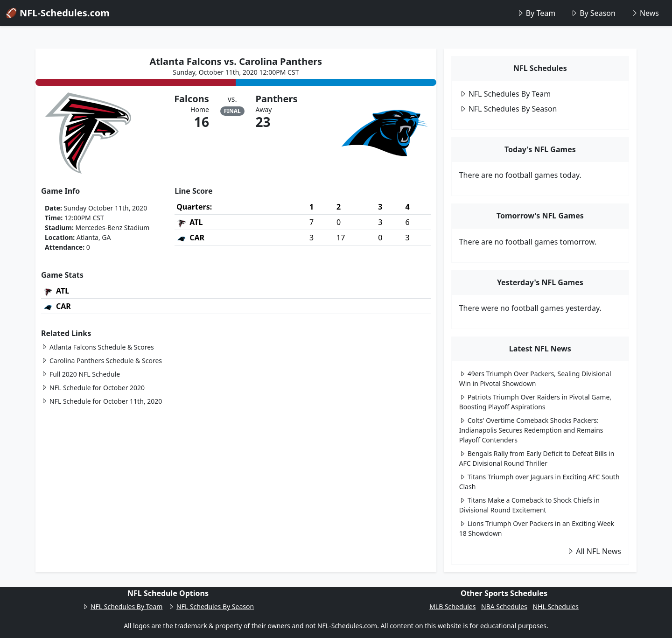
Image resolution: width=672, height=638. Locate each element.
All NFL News (594, 551)
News (645, 13)
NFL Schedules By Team (505, 94)
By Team (536, 13)
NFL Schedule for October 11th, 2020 (101, 401)
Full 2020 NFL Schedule (80, 374)
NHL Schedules (555, 606)
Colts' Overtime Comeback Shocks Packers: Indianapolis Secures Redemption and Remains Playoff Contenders (531, 430)
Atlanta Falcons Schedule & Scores (98, 347)
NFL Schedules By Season (508, 109)
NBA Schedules (504, 606)
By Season (593, 13)
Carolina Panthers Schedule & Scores (101, 361)
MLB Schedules (452, 606)
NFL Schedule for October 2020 (93, 388)
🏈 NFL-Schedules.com (58, 13)
